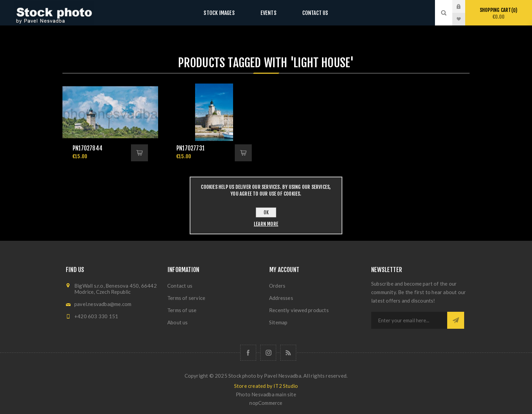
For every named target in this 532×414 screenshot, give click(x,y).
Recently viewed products (299, 310)
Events (268, 13)
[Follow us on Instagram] (268, 353)
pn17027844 (88, 148)
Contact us (308, 13)
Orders (277, 286)
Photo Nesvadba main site (266, 394)
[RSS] (288, 353)
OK (266, 212)
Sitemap (278, 322)
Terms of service (186, 298)
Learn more (266, 224)
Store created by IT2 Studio (266, 386)
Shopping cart (499, 13)
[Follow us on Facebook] (248, 353)
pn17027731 (191, 148)
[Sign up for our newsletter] (409, 320)
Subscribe (456, 320)
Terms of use (182, 310)
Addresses (281, 298)
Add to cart (139, 153)
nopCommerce (266, 403)
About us (178, 322)
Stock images (226, 13)
